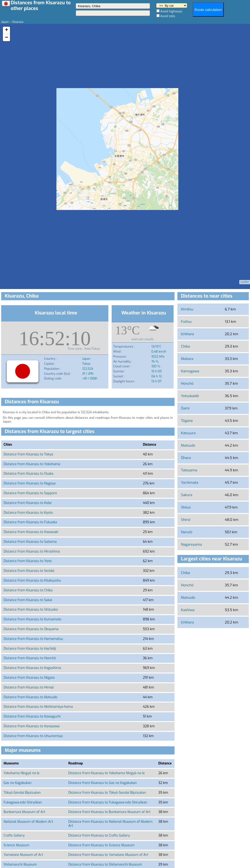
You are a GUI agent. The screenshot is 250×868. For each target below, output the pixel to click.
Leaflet (245, 282)
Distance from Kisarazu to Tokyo (28, 454)
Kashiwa (188, 610)
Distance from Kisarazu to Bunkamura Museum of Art (109, 812)
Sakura (187, 495)
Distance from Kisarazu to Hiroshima (32, 551)
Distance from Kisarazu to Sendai (29, 571)
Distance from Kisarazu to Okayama (31, 629)
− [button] (6, 38)
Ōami (185, 408)
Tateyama (189, 470)
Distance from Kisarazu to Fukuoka (30, 522)
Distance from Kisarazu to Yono (28, 561)
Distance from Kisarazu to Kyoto (28, 513)
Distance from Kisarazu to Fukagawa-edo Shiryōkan (108, 802)
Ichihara (187, 334)
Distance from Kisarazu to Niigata (29, 678)
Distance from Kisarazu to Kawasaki (31, 532)
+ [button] (7, 30)
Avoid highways (171, 11)
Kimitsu (187, 309)
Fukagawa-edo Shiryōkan (23, 802)
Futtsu (186, 322)
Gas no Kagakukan (17, 783)
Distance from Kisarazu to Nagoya (30, 483)
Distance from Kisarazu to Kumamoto (32, 619)
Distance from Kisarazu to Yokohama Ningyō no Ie (107, 773)
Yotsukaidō (190, 396)
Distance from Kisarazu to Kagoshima (32, 668)
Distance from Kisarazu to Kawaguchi (32, 716)
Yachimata (190, 483)
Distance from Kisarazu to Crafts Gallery (99, 836)
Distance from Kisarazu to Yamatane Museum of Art (108, 855)
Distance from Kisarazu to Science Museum (101, 845)
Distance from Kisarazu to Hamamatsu (33, 639)
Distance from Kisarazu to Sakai (28, 600)
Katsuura (188, 433)
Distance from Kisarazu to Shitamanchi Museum (105, 865)
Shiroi (186, 520)
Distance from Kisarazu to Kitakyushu (32, 581)
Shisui (186, 507)
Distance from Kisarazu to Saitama (30, 542)
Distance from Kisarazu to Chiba (28, 590)
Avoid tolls (168, 16)
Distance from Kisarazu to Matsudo (30, 697)
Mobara (187, 359)
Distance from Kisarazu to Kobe (28, 503)
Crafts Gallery (14, 836)
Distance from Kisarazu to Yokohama (32, 464)
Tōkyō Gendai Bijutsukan (22, 793)
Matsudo (188, 445)
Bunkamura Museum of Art (24, 812)
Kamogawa (190, 371)
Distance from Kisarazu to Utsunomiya (33, 736)
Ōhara (186, 458)
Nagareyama (191, 544)
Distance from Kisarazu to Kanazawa (32, 726)
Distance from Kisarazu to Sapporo (30, 493)
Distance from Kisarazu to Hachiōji (30, 649)
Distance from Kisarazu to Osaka (28, 474)
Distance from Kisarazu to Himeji (29, 687)
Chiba (185, 346)
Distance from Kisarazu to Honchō (30, 658)
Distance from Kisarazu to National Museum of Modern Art (110, 824)
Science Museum (16, 845)
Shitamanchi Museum (20, 865)
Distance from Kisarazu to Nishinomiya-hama (38, 707)
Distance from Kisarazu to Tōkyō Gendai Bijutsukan (107, 793)
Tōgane (187, 421)
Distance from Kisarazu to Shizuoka (31, 610)
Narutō (187, 532)
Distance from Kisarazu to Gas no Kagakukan (103, 783)
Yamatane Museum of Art (23, 855)
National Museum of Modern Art (28, 822)
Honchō (187, 384)
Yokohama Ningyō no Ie (22, 773)
